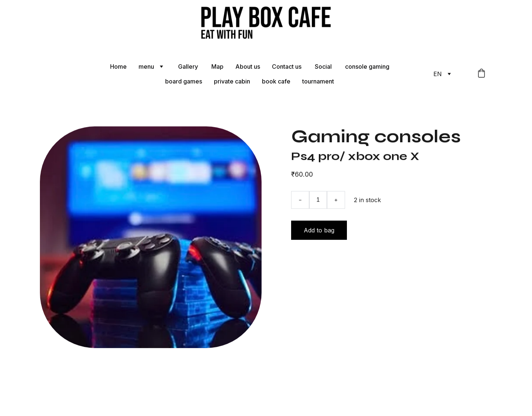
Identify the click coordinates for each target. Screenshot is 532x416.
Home (118, 67)
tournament (318, 81)
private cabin (232, 81)
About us (248, 67)
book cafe (276, 81)
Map (217, 67)
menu (146, 67)
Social (324, 67)
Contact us (287, 67)
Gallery (189, 67)
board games (184, 81)
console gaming (367, 67)
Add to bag (319, 231)
